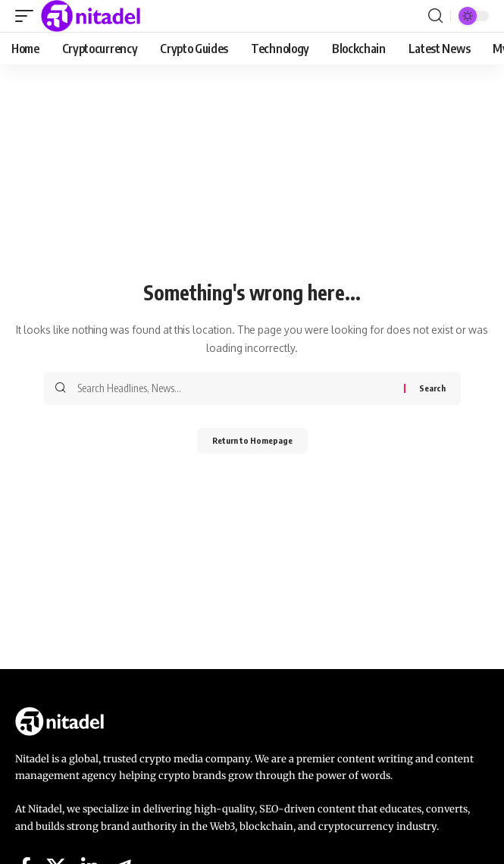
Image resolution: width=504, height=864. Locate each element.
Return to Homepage (252, 440)
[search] (435, 16)
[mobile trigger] (28, 16)
